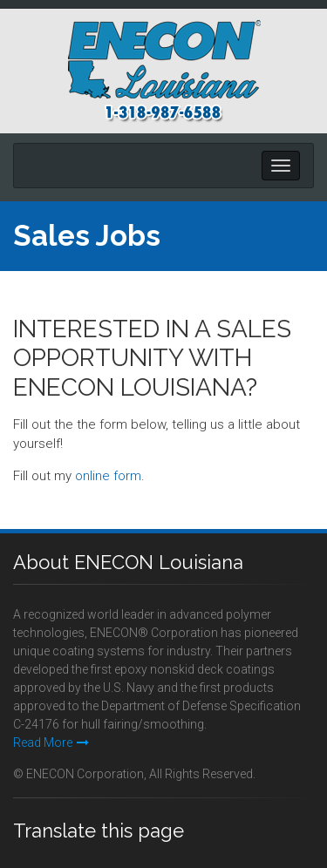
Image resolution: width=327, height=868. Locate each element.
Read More (51, 743)
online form (108, 476)
